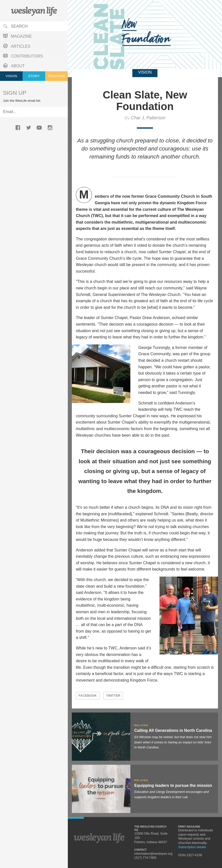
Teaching (57, 76)
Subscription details (192, 847)
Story (34, 76)
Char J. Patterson (148, 118)
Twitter (113, 696)
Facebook (88, 696)
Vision (11, 76)
